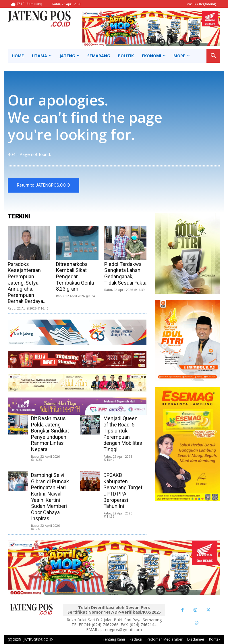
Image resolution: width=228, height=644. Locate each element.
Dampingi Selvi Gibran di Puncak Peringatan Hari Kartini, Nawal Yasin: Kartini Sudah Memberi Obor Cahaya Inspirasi (50, 497)
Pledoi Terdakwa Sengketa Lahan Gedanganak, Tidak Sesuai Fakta (125, 274)
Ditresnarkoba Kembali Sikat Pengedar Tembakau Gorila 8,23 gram (75, 277)
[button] (213, 56)
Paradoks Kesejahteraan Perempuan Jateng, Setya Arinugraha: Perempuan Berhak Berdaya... (27, 283)
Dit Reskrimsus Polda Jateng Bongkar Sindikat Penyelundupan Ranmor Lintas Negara (50, 434)
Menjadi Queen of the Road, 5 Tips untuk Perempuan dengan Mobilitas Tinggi (123, 434)
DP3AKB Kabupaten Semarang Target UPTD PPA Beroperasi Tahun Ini (123, 491)
